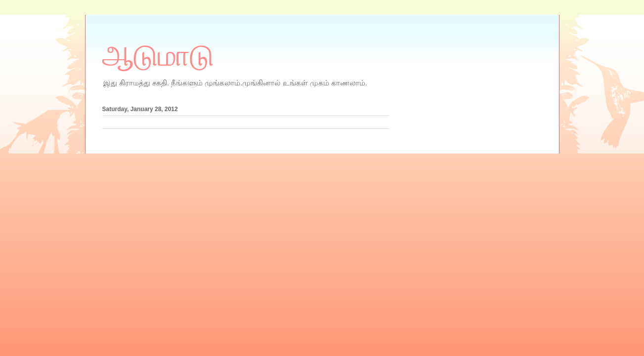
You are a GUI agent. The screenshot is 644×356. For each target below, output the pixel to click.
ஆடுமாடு (158, 56)
